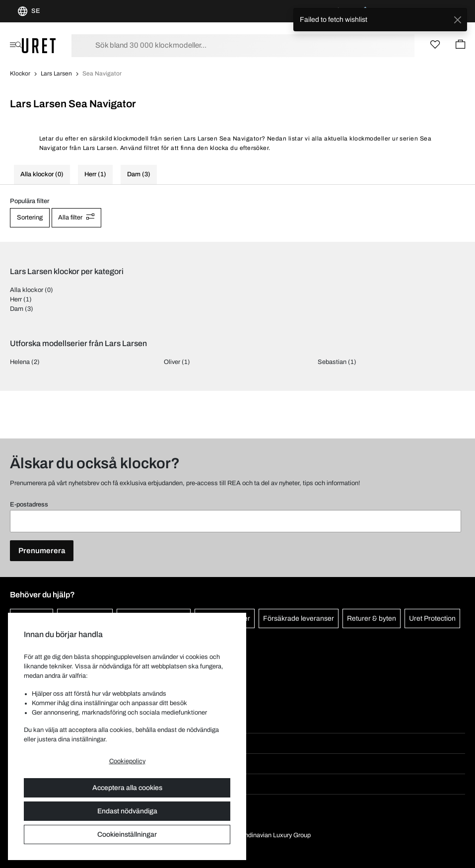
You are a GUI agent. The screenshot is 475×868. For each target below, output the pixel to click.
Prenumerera (42, 551)
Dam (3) (139, 174)
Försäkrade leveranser (299, 618)
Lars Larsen (56, 73)
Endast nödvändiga (127, 811)
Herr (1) (95, 174)
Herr (16, 299)
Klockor (20, 73)
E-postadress (29, 505)
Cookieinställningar (127, 834)
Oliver (172, 362)
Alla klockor (27, 290)
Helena (20, 362)
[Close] (457, 20)
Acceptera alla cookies (127, 788)
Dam (17, 309)
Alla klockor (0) (42, 174)
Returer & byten (372, 618)
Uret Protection (432, 618)
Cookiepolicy (127, 761)
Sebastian (332, 362)
